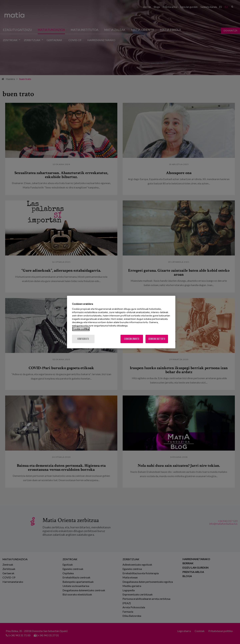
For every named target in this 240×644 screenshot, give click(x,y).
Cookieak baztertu (157, 339)
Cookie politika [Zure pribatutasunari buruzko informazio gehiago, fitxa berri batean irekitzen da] (81, 329)
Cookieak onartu (132, 339)
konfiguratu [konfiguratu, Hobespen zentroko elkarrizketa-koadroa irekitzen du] (83, 339)
